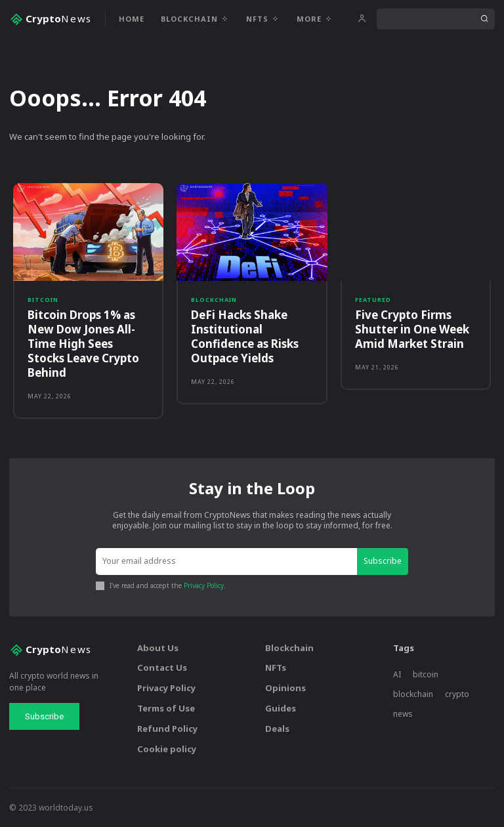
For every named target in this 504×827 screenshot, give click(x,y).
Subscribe (383, 561)
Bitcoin (43, 300)
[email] (226, 562)
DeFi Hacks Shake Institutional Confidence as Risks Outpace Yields (245, 336)
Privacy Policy (204, 585)
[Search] (484, 19)
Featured (373, 300)
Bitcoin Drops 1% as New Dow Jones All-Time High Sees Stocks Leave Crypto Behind (83, 344)
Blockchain (214, 300)
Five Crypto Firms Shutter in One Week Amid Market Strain (412, 329)
